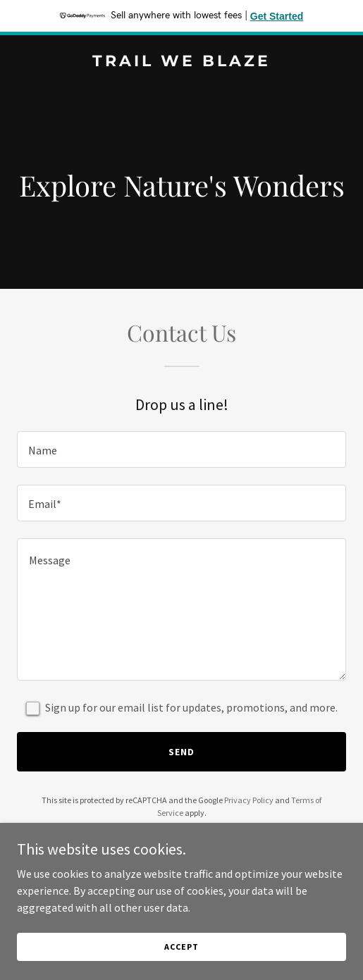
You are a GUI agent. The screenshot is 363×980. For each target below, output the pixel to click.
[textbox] (181, 449)
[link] (181, 62)
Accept (181, 947)
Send (181, 752)
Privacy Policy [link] (249, 800)
